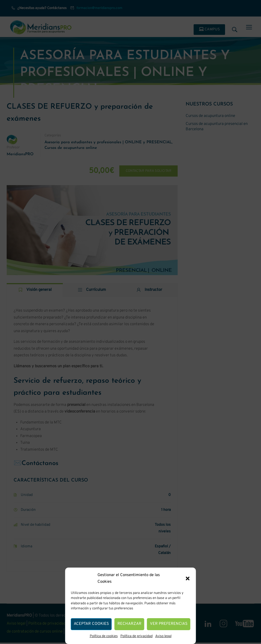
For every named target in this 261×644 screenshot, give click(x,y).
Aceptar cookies (91, 624)
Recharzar (129, 624)
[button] (188, 578)
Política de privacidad (136, 636)
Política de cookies (104, 636)
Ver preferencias (169, 624)
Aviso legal (163, 636)
